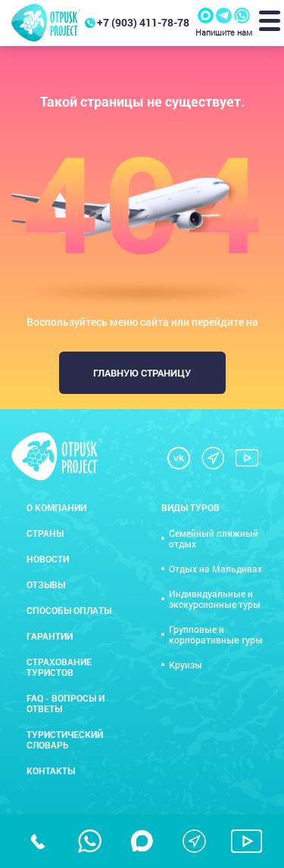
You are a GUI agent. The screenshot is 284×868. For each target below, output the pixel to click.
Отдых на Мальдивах (215, 569)
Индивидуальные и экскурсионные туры (215, 599)
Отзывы (46, 584)
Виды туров (190, 507)
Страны (45, 533)
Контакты (51, 770)
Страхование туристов (59, 667)
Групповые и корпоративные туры (216, 634)
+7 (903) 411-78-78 (143, 23)
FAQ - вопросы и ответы (66, 703)
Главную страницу (142, 373)
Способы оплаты (69, 610)
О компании (56, 507)
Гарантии (50, 636)
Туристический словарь (65, 739)
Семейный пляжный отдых (214, 538)
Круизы (186, 665)
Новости (48, 559)
